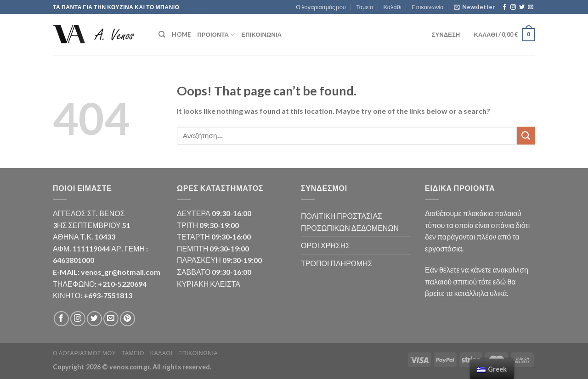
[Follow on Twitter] (522, 7)
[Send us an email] (531, 7)
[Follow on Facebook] (504, 7)
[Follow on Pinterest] (127, 319)
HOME (181, 34)
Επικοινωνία (427, 7)
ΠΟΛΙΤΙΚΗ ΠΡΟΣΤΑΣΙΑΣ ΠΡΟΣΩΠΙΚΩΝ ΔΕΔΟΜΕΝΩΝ (350, 222)
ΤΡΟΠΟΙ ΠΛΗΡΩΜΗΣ (337, 263)
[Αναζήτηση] (162, 34)
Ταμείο (365, 7)
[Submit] (526, 136)
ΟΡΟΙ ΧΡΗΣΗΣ (325, 245)
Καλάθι (392, 7)
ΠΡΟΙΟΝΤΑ (216, 35)
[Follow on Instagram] (513, 7)
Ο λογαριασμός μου (321, 7)
